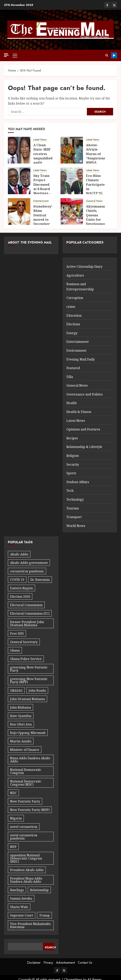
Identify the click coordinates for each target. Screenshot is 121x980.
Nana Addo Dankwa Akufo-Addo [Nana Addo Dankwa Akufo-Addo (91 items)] (31, 760)
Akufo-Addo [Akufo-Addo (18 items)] (19, 554)
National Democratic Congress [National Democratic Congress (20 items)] (26, 771)
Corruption (75, 298)
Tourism (73, 508)
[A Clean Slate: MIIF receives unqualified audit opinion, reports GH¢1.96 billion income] (19, 150)
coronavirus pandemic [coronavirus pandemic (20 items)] (27, 571)
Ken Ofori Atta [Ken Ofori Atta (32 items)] (21, 724)
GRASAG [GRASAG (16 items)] (16, 690)
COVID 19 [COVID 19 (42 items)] (17, 580)
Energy (72, 333)
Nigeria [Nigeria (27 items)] (16, 818)
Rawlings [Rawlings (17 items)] (17, 890)
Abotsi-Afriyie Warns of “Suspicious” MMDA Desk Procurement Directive (97, 160)
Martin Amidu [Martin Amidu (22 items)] (21, 741)
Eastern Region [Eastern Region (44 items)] (21, 588)
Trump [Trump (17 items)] (44, 915)
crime (71, 307)
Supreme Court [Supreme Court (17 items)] (22, 915)
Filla (70, 377)
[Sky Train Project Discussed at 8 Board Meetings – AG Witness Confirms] (19, 181)
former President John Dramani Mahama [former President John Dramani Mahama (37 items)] (27, 623)
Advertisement (65, 963)
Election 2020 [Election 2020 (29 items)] (20, 597)
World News (76, 526)
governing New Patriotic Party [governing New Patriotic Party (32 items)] (29, 669)
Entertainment (41, 201)
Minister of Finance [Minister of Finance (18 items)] (25, 750)
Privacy (48, 963)
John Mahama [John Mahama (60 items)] (20, 707)
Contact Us (85, 963)
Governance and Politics (85, 394)
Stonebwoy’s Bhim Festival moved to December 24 (43, 217)
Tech (70, 491)
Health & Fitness (79, 412)
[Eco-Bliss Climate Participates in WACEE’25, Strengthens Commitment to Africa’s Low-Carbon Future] (72, 181)
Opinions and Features (83, 429)
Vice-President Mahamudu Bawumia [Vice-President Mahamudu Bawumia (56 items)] (30, 925)
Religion (73, 456)
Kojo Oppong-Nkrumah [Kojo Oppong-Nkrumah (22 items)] (28, 733)
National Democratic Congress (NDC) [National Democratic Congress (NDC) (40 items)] (26, 783)
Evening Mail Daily (81, 359)
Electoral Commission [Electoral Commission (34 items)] (26, 605)
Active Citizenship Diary (84, 267)
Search (50, 947)
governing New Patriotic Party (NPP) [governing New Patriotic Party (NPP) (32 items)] (29, 680)
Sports (71, 473)
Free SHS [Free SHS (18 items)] (17, 633)
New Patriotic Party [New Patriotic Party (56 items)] (25, 801)
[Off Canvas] (6, 55)
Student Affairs (78, 482)
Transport (74, 517)
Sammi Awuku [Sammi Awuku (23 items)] (21, 898)
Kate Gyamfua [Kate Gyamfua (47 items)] (21, 716)
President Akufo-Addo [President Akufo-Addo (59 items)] (27, 870)
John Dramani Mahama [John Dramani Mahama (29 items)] (27, 699)
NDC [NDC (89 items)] (13, 793)
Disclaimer (34, 963)
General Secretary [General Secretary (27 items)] (24, 642)
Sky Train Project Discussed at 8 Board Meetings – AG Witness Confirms (43, 189)
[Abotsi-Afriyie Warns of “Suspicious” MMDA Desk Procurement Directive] (72, 150)
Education (74, 315)
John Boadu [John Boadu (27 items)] (37, 690)
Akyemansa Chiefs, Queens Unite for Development (97, 215)
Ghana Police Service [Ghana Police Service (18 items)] (26, 659)
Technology (75, 499)
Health (72, 403)
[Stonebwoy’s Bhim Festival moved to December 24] (19, 211)
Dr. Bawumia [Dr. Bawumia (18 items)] (40, 580)
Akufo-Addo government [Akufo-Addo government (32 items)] (29, 563)
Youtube (114, 55)
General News (94, 201)
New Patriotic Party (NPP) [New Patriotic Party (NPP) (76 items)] (30, 810)
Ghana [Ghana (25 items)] (15, 650)
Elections (73, 324)
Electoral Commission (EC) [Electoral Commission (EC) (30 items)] (30, 613)
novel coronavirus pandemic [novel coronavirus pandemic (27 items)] (24, 837)
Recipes (72, 438)
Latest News (40, 140)
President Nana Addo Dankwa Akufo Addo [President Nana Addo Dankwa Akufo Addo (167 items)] (26, 880)
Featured (73, 368)
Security (73, 464)
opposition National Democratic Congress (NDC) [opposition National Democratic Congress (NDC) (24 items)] (26, 858)
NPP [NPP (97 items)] (13, 847)
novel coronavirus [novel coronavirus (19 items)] (24, 827)
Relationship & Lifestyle (84, 447)
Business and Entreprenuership (80, 287)
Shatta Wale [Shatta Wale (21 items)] (19, 907)
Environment (76, 350)
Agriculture (75, 275)
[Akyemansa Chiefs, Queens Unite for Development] (72, 211)
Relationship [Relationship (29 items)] (39, 890)
